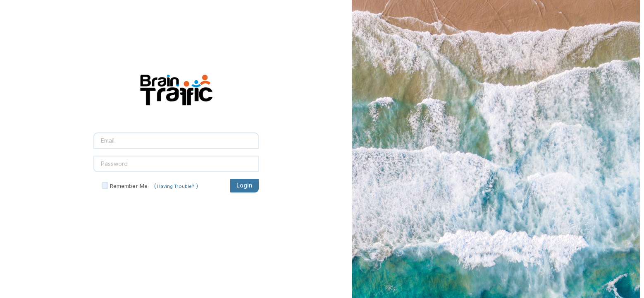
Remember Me (129, 186)
